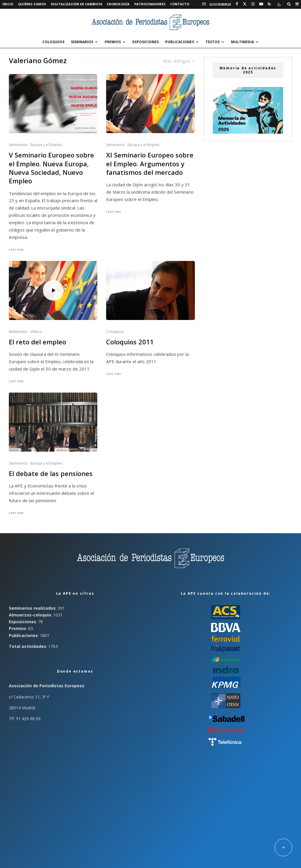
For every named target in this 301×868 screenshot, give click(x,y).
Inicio (8, 4)
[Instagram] (253, 4)
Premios (113, 42)
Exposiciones (146, 42)
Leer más (16, 249)
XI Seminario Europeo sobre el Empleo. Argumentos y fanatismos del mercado (150, 164)
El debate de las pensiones (51, 474)
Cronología (118, 4)
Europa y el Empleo (46, 145)
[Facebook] (237, 4)
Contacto (180, 4)
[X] (245, 4)
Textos (213, 42)
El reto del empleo (37, 342)
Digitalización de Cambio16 (76, 4)
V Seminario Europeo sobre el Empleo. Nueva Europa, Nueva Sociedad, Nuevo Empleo (51, 168)
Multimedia (243, 42)
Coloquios (53, 42)
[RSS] (269, 4)
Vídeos (36, 332)
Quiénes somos (32, 4)
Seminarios (82, 42)
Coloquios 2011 (130, 342)
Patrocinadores (150, 4)
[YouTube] (261, 4)
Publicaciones (180, 42)
